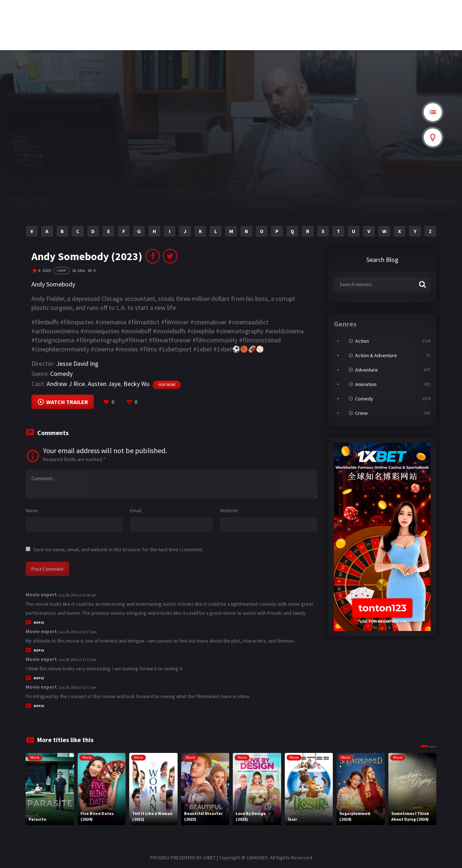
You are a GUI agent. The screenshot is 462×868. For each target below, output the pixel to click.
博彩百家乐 (85, 10)
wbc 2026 (82, 21)
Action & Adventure (376, 355)
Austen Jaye (104, 384)
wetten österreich (389, 21)
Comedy (61, 374)
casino (156, 32)
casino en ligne (387, 32)
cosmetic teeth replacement (23, 10)
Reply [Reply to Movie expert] (39, 622)
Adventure (367, 370)
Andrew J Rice (66, 384)
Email (136, 510)
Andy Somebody (53, 284)
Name (32, 510)
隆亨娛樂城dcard (240, 10)
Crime (361, 413)
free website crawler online (22, 32)
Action (362, 341)
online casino (236, 32)
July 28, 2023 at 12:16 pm (77, 595)
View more (167, 385)
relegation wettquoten (93, 32)
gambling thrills (163, 44)
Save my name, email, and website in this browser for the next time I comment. (118, 549)
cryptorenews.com (240, 21)
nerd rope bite (162, 21)
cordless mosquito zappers (322, 10)
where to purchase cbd (169, 10)
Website (229, 510)
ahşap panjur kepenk (18, 21)
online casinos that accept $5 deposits (107, 44)
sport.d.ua (384, 10)
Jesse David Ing (77, 363)
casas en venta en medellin (322, 21)
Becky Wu (136, 384)
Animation (366, 384)
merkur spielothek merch (321, 32)
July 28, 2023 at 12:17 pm (77, 632)
